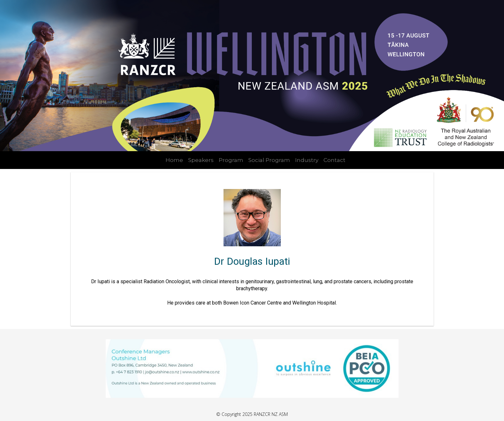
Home (174, 160)
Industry (307, 160)
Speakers (201, 160)
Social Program (269, 160)
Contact (334, 160)
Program (231, 160)
